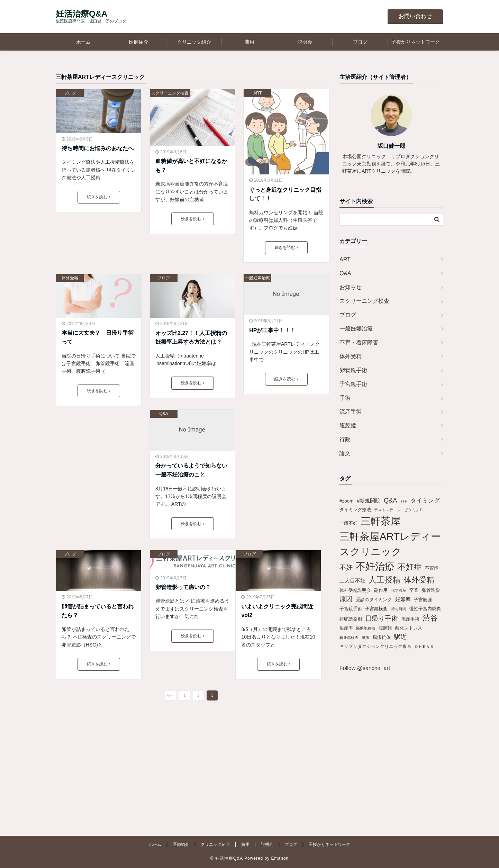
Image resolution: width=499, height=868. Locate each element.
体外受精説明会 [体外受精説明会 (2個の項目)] (355, 590)
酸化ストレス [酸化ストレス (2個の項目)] (409, 628)
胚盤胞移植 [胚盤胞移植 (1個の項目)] (366, 628)
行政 (345, 439)
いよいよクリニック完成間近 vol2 (278, 611)
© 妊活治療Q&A (227, 858)
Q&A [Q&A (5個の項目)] (390, 500)
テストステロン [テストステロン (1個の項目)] (387, 510)
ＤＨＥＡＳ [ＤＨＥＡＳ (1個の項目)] (424, 647)
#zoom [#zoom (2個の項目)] (346, 501)
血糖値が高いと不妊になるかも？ (191, 166)
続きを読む (99, 197)
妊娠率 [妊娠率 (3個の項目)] (403, 599)
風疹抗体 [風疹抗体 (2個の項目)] (382, 637)
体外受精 (70, 278)
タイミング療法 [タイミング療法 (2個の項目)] (355, 510)
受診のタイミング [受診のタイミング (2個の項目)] (374, 600)
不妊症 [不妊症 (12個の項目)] (410, 567)
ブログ (360, 42)
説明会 (305, 42)
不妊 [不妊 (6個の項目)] (346, 567)
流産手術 (351, 412)
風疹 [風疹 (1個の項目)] (365, 638)
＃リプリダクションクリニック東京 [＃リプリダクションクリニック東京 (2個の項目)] (375, 646)
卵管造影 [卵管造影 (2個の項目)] (431, 590)
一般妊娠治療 (257, 278)
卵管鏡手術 (353, 370)
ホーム (83, 42)
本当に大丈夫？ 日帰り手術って (98, 337)
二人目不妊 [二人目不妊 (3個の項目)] (352, 581)
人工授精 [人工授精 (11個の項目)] (384, 580)
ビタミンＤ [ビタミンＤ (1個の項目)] (414, 510)
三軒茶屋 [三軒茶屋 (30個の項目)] (381, 521)
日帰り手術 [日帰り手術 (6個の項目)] (382, 618)
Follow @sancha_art (365, 668)
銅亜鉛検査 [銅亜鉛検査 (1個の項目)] (349, 638)
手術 (345, 398)
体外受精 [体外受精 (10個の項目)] (419, 580)
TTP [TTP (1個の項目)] (404, 501)
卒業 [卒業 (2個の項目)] (414, 590)
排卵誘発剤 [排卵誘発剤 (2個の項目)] (351, 619)
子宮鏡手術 (353, 384)
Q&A (164, 414)
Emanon (280, 858)
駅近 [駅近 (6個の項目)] (400, 637)
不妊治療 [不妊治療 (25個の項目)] (375, 566)
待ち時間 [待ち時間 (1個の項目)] (399, 609)
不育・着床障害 (359, 342)
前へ (170, 695)
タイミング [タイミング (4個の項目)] (425, 501)
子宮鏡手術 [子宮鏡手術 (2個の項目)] (351, 609)
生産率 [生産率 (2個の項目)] (346, 628)
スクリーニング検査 (170, 93)
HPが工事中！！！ (272, 330)
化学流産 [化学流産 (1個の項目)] (399, 590)
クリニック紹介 (194, 42)
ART (257, 93)
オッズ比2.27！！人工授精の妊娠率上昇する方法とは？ (191, 338)
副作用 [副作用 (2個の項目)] (381, 590)
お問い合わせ (415, 16)
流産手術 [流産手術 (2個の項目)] (410, 619)
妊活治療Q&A (81, 14)
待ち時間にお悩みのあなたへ (98, 148)
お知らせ (351, 287)
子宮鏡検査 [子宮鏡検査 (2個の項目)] (376, 609)
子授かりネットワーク (416, 42)
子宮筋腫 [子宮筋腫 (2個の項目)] (423, 600)
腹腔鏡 (348, 426)
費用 (249, 42)
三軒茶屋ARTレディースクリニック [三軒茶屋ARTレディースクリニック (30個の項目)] (390, 544)
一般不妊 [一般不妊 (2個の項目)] (348, 523)
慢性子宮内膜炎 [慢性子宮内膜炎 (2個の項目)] (425, 609)
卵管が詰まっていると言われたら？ (98, 611)
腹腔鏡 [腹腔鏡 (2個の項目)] (385, 628)
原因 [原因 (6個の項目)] (346, 599)
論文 (345, 453)
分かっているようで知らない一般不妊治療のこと (191, 470)
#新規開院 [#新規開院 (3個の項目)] (369, 501)
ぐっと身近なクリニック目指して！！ (285, 194)
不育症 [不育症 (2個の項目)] (432, 568)
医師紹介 (139, 42)
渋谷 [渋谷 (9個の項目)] (430, 618)
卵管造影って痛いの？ (183, 587)
